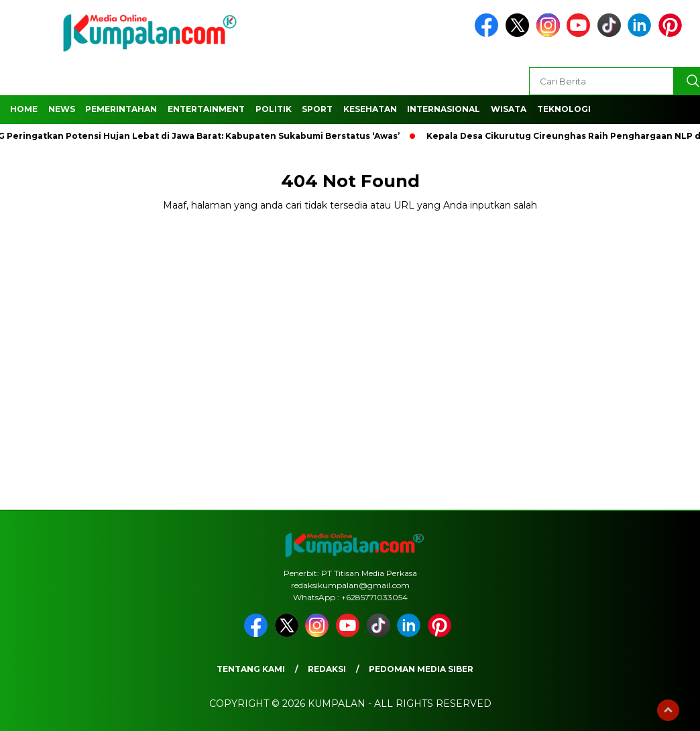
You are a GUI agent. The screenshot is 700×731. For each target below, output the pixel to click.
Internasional (444, 109)
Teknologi (564, 109)
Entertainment (206, 109)
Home (24, 109)
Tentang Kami (251, 669)
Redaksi (327, 669)
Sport (317, 109)
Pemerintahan (121, 109)
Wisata (509, 109)
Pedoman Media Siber (421, 669)
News (62, 109)
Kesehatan (370, 109)
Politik (274, 109)
